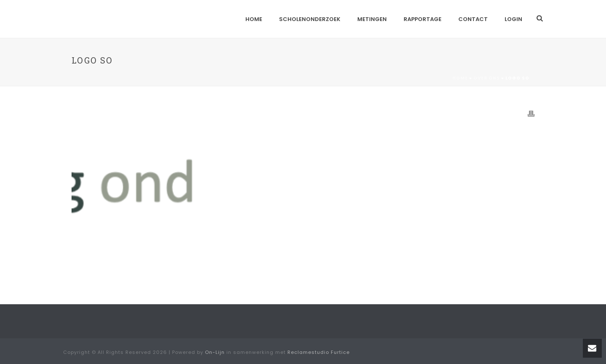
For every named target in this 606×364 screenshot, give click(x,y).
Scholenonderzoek (310, 19)
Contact (473, 19)
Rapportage (423, 19)
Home (254, 19)
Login (513, 19)
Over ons (487, 78)
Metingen (372, 19)
